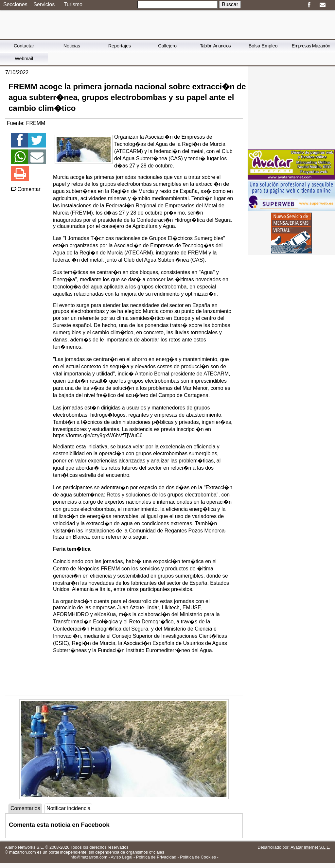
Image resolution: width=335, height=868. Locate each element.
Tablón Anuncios (215, 46)
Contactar (24, 46)
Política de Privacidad (156, 857)
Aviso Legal (122, 857)
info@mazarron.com (88, 857)
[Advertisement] (291, 107)
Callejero (167, 46)
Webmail (24, 59)
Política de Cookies (198, 857)
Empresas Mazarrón (311, 46)
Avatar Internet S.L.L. (310, 847)
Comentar (25, 189)
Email (322, 5)
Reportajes (120, 46)
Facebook (309, 5)
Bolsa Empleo (263, 46)
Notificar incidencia (68, 808)
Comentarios (25, 808)
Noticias (72, 46)
